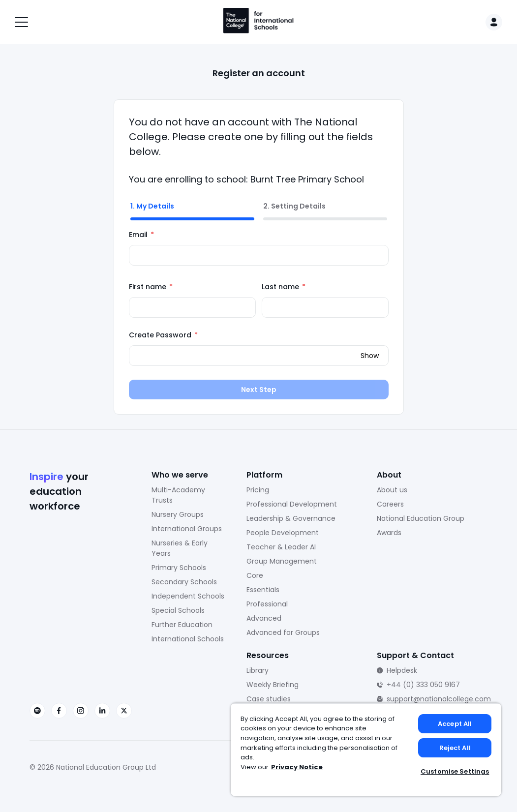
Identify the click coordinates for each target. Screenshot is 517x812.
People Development (283, 533)
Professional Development (292, 504)
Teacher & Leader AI (281, 547)
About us (392, 490)
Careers (390, 504)
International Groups (187, 529)
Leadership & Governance (291, 518)
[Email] (259, 255)
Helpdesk (402, 670)
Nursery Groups (178, 514)
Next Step (259, 390)
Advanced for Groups (283, 632)
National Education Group (421, 518)
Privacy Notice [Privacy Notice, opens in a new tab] (297, 767)
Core (255, 575)
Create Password (163, 335)
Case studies (269, 699)
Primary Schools (179, 568)
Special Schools (178, 610)
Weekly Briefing (273, 685)
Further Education (182, 625)
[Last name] (325, 307)
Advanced (264, 618)
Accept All (455, 724)
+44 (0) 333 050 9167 (423, 685)
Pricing (258, 490)
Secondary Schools (184, 582)
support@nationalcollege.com (439, 699)
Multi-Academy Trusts (178, 495)
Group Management (282, 561)
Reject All (455, 748)
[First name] (192, 307)
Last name (284, 287)
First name (151, 287)
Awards (389, 533)
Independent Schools (188, 596)
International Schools (188, 639)
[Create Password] (259, 356)
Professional (267, 604)
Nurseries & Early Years (180, 548)
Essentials (263, 590)
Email (141, 235)
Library (258, 670)
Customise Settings (455, 771)
